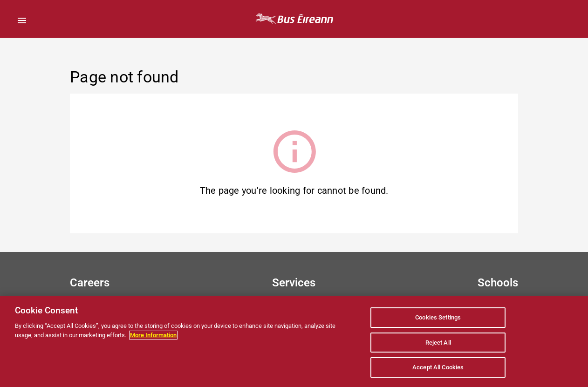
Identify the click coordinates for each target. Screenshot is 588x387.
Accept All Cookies (438, 367)
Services (294, 283)
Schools (498, 283)
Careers (90, 283)
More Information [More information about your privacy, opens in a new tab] (153, 335)
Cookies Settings (438, 317)
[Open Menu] (22, 20)
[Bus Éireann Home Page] (294, 19)
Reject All (438, 343)
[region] (294, 341)
